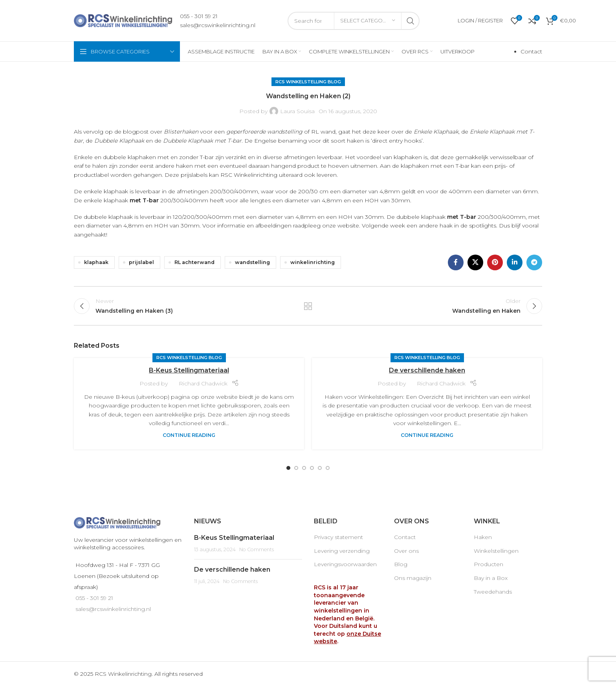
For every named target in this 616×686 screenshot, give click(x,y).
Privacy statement (338, 537)
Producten (489, 564)
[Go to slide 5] (320, 468)
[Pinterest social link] (495, 262)
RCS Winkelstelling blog (308, 82)
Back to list (308, 306)
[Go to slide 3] (304, 468)
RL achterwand (194, 262)
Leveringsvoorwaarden (345, 564)
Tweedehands (493, 592)
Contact (531, 51)
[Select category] (368, 21)
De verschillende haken (427, 370)
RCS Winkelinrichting (123, 674)
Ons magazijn (413, 578)
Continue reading (189, 435)
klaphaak (96, 262)
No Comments (257, 549)
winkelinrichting (313, 262)
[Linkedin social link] (515, 262)
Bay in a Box (491, 578)
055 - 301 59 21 (199, 16)
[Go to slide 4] (312, 468)
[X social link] (475, 262)
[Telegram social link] (534, 262)
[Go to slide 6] (328, 468)
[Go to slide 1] (288, 468)
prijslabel (141, 262)
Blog (401, 564)
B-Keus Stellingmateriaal (189, 370)
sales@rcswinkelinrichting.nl (218, 25)
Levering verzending (342, 551)
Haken (483, 537)
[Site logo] (123, 20)
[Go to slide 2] (296, 468)
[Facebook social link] (456, 262)
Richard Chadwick (203, 383)
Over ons (406, 551)
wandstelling (252, 262)
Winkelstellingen (496, 551)
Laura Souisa (297, 111)
